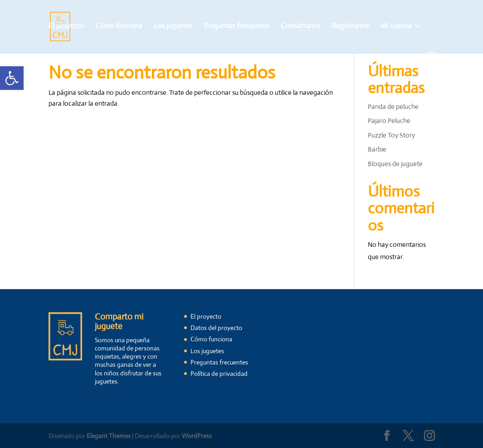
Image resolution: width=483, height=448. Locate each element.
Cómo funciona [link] (119, 27)
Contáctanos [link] (301, 27)
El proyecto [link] (66, 27)
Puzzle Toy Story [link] (391, 135)
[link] (12, 78)
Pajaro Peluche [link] (389, 121)
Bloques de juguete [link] (395, 164)
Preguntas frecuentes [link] (237, 27)
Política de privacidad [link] (219, 374)
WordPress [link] (197, 436)
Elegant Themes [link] (109, 436)
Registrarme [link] (351, 27)
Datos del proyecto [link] (216, 328)
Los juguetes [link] (173, 27)
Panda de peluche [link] (393, 106)
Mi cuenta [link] (396, 27)
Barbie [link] (377, 149)
